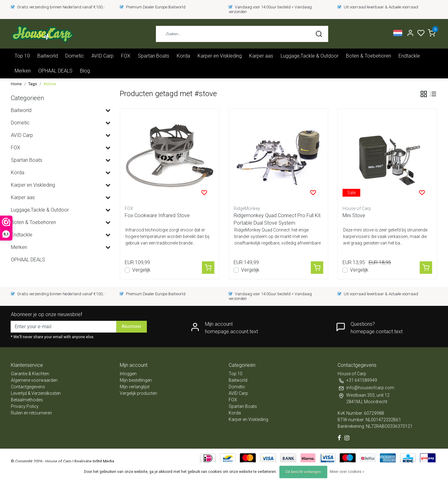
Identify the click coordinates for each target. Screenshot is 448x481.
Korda (183, 56)
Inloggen (128, 374)
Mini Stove (354, 215)
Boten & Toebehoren (369, 56)
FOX (126, 56)
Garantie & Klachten (30, 374)
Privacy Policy (25, 406)
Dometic (75, 56)
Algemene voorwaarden (34, 380)
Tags (33, 84)
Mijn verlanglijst (135, 387)
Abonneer (132, 327)
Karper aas (261, 56)
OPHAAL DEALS (55, 71)
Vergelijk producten (138, 393)
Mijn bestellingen (136, 380)
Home (16, 84)
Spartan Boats (154, 56)
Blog (85, 71)
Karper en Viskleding (220, 56)
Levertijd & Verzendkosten (36, 393)
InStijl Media (103, 461)
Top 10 (22, 56)
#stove (50, 84)
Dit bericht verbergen (303, 472)
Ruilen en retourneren (31, 413)
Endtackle (409, 56)
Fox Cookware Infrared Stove (157, 215)
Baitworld (48, 56)
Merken (23, 71)
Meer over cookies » (347, 472)
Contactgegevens (28, 387)
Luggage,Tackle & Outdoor (310, 56)
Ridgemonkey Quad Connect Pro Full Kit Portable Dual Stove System (277, 219)
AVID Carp (103, 56)
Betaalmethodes (27, 400)
